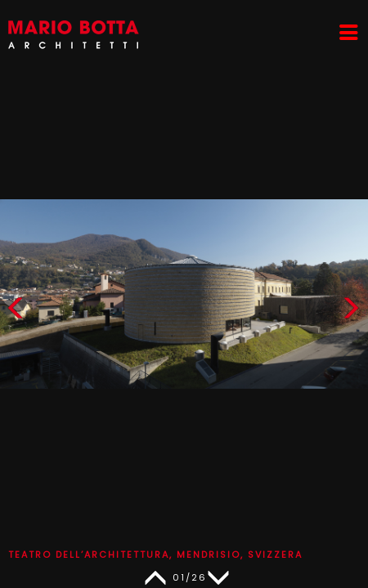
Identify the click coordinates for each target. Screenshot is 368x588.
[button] (351, 312)
